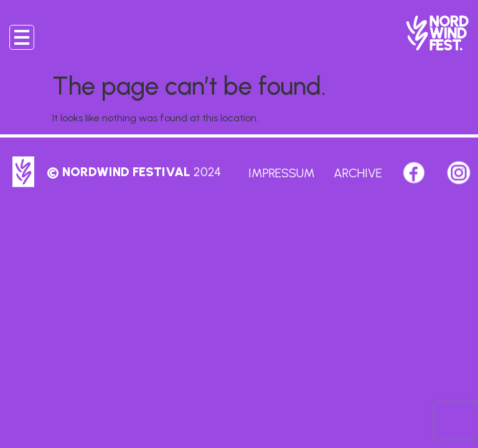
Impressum (282, 173)
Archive (358, 173)
